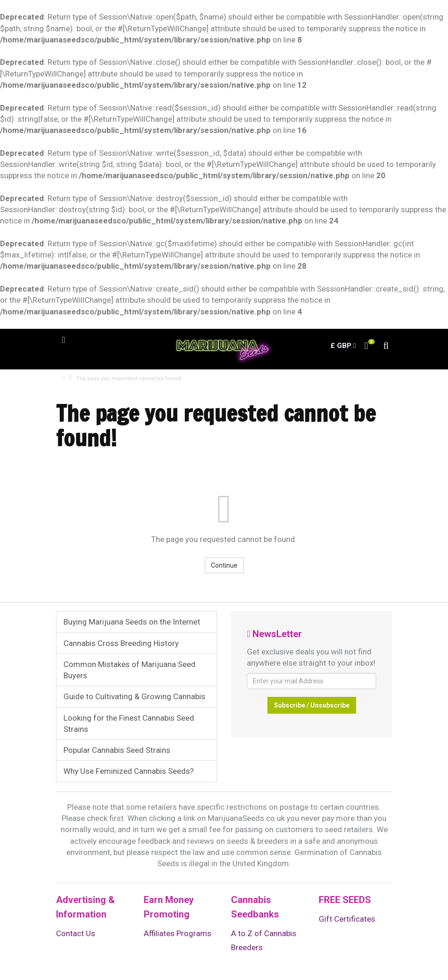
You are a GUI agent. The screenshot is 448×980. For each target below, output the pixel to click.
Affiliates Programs (178, 933)
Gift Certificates (347, 919)
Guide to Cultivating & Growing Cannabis (134, 696)
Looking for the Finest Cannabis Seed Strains (129, 723)
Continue (224, 565)
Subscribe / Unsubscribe (312, 705)
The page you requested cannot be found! (129, 379)
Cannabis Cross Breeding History (121, 643)
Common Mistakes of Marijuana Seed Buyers (129, 670)
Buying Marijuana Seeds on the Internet (132, 622)
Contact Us (76, 933)
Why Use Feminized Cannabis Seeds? (129, 771)
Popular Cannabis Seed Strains (117, 750)
